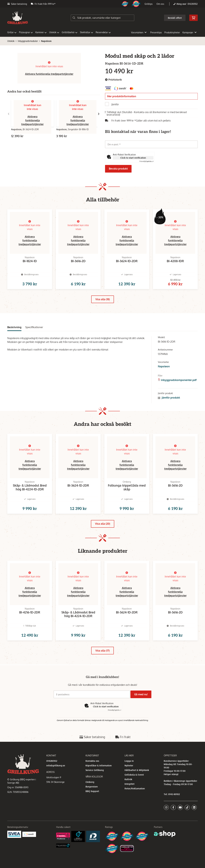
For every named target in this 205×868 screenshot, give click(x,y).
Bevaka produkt (118, 169)
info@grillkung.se (56, 780)
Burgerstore (92, 801)
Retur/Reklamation (135, 803)
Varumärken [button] (139, 32)
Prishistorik (113, 80)
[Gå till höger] (99, 114)
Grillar (12, 32)
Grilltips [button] (149, 4)
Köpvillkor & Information (99, 780)
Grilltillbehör (70, 32)
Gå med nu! (142, 709)
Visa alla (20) (103, 534)
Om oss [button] (160, 4)
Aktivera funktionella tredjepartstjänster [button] (49, 74)
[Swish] (29, 849)
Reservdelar (103, 32)
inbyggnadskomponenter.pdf (179, 385)
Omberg (90, 796)
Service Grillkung (95, 784)
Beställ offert (175, 18)
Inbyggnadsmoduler (28, 41)
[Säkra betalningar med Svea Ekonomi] (14, 849)
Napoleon (46, 41)
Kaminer (41, 32)
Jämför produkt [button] (169, 403)
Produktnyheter (172, 32)
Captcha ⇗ (146, 161)
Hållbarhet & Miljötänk (137, 784)
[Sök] (102, 18)
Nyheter (129, 780)
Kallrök (128, 794)
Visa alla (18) (103, 304)
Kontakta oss (92, 775)
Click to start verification (133, 158)
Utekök (54, 32)
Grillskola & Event (134, 789)
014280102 (193, 4)
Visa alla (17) (102, 666)
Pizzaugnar (26, 32)
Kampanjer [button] (189, 32)
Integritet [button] (129, 798)
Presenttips (156, 32)
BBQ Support (92, 806)
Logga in (129, 775)
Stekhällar (87, 32)
